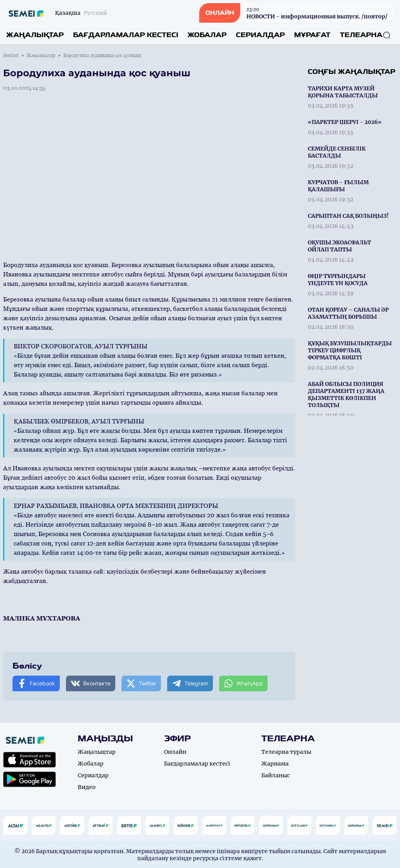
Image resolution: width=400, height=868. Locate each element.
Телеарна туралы (286, 752)
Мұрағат (312, 35)
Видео (87, 787)
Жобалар (207, 35)
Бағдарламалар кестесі (126, 35)
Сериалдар (260, 35)
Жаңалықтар (35, 35)
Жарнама (275, 764)
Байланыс (276, 775)
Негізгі (11, 56)
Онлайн (175, 752)
